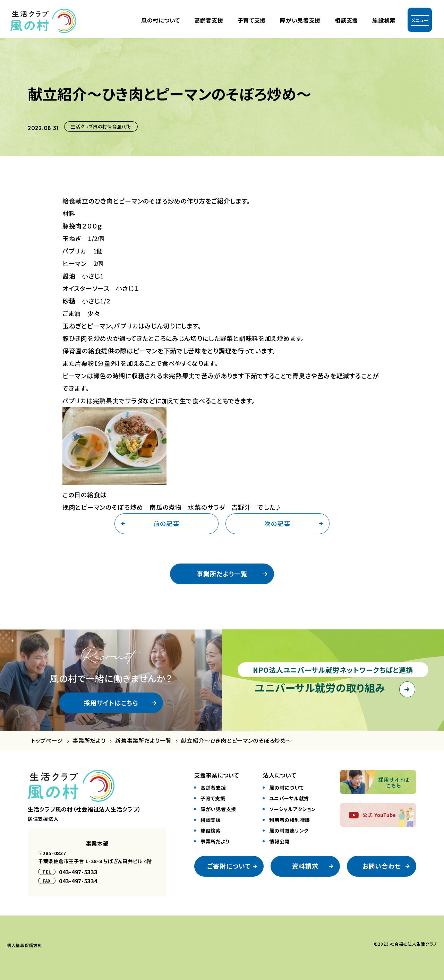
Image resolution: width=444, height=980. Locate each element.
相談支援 (346, 20)
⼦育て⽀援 (252, 20)
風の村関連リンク (289, 831)
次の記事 (277, 523)
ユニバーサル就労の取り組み (320, 687)
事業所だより (89, 741)
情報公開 (279, 841)
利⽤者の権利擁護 (290, 820)
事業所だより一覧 (222, 574)
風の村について (161, 20)
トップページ (47, 741)
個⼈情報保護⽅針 (25, 945)
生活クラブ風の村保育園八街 (101, 126)
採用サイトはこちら (111, 703)
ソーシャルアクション (292, 809)
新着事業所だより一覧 (143, 741)
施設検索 (384, 20)
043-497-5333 (78, 872)
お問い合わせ (382, 866)
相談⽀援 (211, 820)
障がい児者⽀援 (300, 20)
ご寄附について (229, 866)
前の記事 (166, 523)
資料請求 (305, 866)
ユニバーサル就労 (289, 798)
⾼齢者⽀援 (209, 20)
